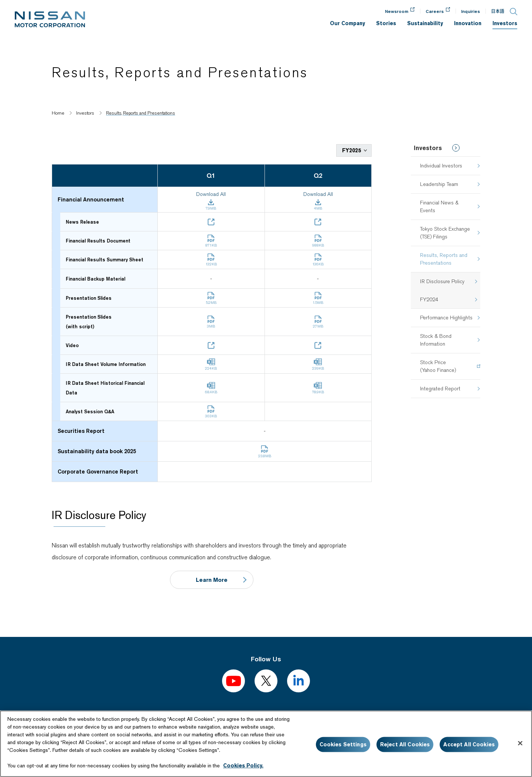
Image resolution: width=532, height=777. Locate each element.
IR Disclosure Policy (442, 281)
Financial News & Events (439, 206)
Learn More (212, 579)
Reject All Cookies (405, 744)
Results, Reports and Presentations (444, 259)
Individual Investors (441, 166)
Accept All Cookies (469, 744)
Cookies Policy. (243, 766)
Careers (435, 11)
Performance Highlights (446, 318)
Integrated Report (440, 388)
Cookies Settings (343, 744)
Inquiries (470, 11)
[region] (266, 744)
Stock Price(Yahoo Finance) (438, 366)
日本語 (498, 11)
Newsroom (397, 11)
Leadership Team (439, 184)
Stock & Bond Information (436, 340)
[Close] (520, 743)
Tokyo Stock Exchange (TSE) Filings (445, 233)
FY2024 (429, 299)
